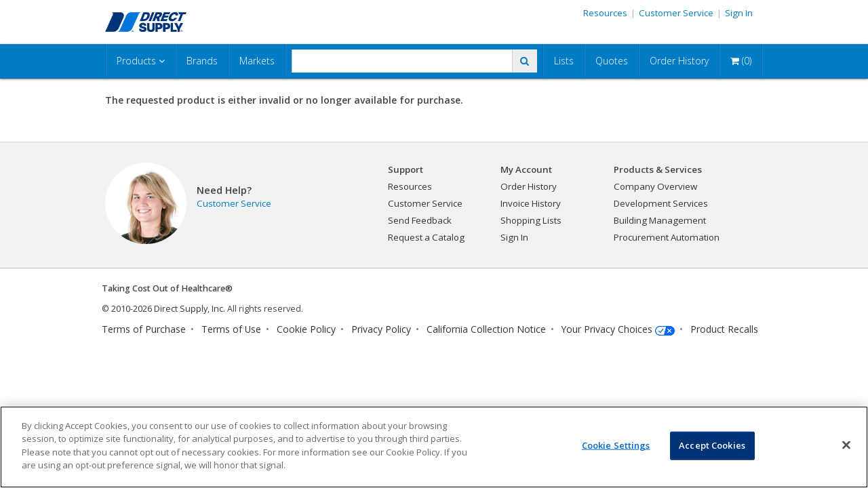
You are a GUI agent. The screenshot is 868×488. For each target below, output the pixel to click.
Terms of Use (231, 329)
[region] (434, 447)
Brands (202, 61)
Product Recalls (724, 329)
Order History (679, 61)
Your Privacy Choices (607, 329)
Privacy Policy (381, 329)
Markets (257, 61)
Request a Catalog (426, 237)
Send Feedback (420, 220)
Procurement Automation (667, 237)
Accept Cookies (712, 445)
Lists (564, 61)
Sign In (739, 13)
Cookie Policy (306, 329)
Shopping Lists (531, 220)
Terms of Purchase (144, 329)
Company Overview (655, 186)
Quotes (612, 61)
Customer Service (676, 13)
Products (141, 61)
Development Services (661, 203)
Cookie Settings (616, 445)
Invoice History (531, 203)
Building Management (660, 220)
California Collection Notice (486, 329)
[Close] (846, 445)
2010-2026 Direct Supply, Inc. (168, 309)
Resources (605, 13)
